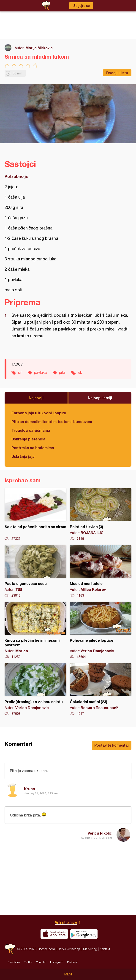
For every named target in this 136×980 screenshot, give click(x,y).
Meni (68, 974)
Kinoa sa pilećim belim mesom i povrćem (35, 631)
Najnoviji (36, 398)
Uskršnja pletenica (28, 439)
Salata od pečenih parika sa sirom (35, 515)
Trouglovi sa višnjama (31, 430)
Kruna (30, 789)
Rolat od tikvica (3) (101, 515)
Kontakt (105, 949)
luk (80, 372)
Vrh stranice (66, 922)
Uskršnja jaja (23, 456)
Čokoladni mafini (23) (101, 690)
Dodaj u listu (117, 73)
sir (20, 372)
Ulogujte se (81, 6)
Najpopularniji (100, 398)
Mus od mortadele (101, 571)
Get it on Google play (84, 934)
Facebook (14, 962)
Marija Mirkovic (39, 48)
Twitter (28, 962)
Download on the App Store (54, 934)
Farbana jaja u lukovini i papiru (39, 413)
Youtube (41, 962)
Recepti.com (10, 949)
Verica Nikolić (100, 833)
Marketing (90, 949)
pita (62, 372)
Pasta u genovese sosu (35, 571)
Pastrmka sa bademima (33, 448)
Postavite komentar (112, 745)
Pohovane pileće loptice (101, 631)
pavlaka (40, 372)
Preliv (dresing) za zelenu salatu (35, 690)
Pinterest (72, 962)
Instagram (57, 962)
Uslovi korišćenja (69, 949)
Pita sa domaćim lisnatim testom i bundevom (52, 422)
